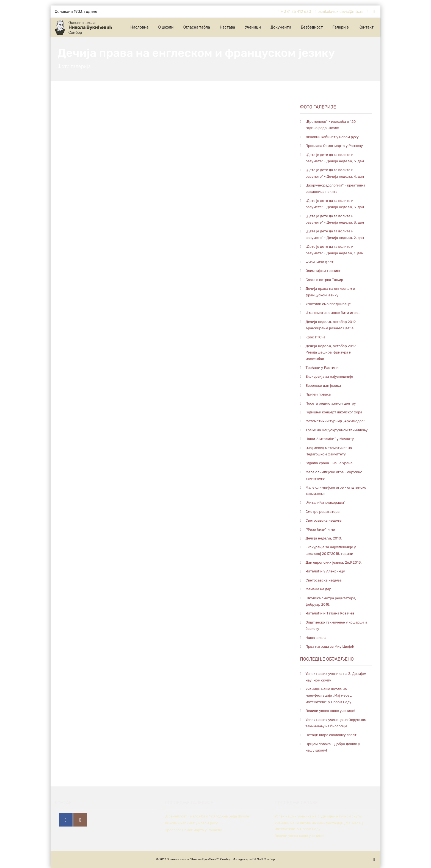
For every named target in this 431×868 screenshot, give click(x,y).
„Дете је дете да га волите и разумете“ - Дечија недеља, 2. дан (335, 234)
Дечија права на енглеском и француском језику (330, 292)
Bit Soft (258, 859)
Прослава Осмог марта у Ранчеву (334, 146)
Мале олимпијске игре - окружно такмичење (334, 475)
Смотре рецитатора (323, 512)
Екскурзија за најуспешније (329, 376)
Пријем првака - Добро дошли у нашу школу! (333, 747)
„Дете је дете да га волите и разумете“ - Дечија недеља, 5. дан (335, 158)
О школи (166, 27)
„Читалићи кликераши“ (326, 503)
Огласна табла (197, 27)
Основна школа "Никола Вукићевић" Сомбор (199, 859)
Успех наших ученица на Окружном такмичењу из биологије (336, 723)
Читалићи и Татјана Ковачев (330, 613)
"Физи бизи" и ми (321, 529)
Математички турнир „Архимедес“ (335, 421)
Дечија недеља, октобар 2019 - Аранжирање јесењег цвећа (332, 325)
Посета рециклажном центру (331, 403)
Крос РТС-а (316, 337)
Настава (227, 27)
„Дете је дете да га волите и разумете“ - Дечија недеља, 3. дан (335, 204)
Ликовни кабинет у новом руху (332, 137)
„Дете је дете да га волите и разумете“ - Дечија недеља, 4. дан (335, 173)
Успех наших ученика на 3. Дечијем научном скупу (336, 677)
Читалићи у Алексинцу (325, 571)
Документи (281, 27)
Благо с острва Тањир (324, 280)
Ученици (253, 27)
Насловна (139, 27)
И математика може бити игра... (333, 313)
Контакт (366, 27)
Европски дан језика (323, 386)
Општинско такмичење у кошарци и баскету (336, 625)
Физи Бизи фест (320, 262)
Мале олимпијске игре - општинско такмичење (336, 491)
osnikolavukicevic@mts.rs (338, 12)
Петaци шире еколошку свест (331, 735)
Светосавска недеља (324, 520)
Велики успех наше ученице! (330, 711)
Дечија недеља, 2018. (324, 538)
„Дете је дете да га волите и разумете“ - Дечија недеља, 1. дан (335, 250)
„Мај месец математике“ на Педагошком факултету (329, 451)
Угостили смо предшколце (328, 304)
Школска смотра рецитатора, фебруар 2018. (331, 601)
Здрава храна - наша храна (329, 463)
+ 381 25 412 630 (294, 12)
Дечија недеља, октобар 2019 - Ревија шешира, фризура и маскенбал (332, 352)
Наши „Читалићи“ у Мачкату (330, 439)
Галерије (341, 27)
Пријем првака (318, 394)
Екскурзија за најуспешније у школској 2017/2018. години (331, 550)
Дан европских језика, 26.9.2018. (334, 562)
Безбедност (312, 27)
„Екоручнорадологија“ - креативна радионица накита (335, 188)
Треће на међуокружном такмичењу (337, 430)
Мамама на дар (319, 589)
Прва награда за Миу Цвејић (330, 646)
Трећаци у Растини (322, 368)
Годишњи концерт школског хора (334, 412)
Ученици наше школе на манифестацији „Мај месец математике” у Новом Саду (329, 695)
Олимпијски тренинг (323, 271)
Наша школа (316, 638)
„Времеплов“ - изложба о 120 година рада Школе (331, 125)
